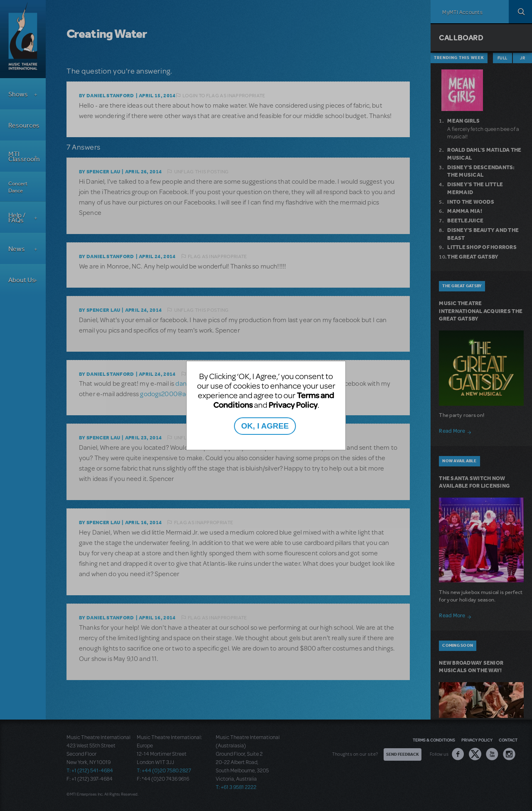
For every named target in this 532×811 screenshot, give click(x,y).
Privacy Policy (293, 405)
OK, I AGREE (265, 426)
